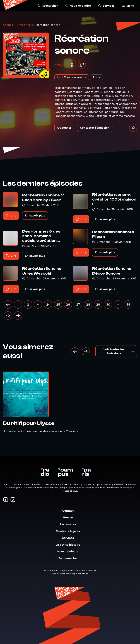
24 (48, 304)
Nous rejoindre (78, 6)
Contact (70, 511)
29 (98, 304)
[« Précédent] (8, 304)
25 (58, 304)
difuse (85, 574)
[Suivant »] (18, 316)
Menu (128, 6)
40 (8, 315)
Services (106, 6)
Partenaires (70, 524)
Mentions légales (70, 531)
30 (108, 304)
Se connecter (70, 558)
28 (88, 304)
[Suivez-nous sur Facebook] (6, 500)
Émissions (24, 25)
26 (68, 304)
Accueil (8, 25)
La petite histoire (70, 545)
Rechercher (48, 6)
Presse (70, 517)
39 (128, 304)
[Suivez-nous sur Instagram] (13, 500)
